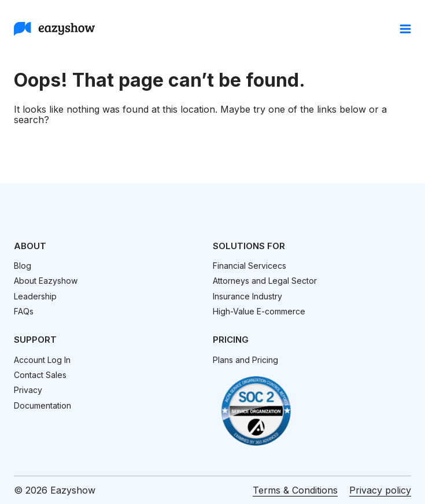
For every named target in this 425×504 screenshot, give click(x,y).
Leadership (35, 296)
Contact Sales (40, 375)
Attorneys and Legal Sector (265, 281)
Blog (23, 266)
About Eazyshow (46, 281)
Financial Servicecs (250, 266)
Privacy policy (380, 490)
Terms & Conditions (295, 490)
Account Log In (42, 360)
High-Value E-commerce (259, 311)
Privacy (28, 390)
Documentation (42, 405)
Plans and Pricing (245, 360)
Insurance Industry (247, 296)
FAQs (24, 311)
